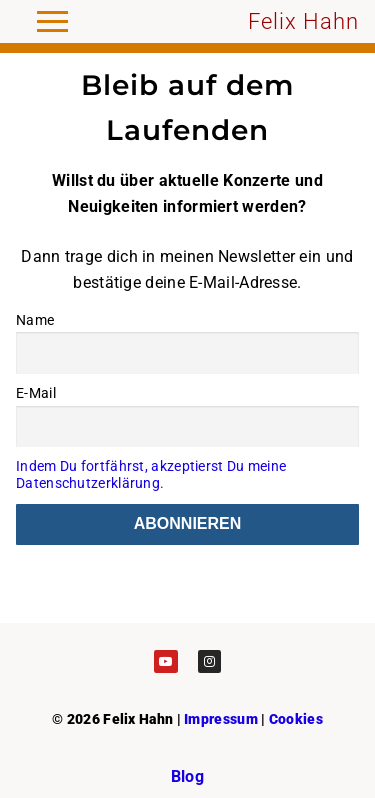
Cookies (296, 719)
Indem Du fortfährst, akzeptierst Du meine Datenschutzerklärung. (151, 475)
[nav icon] (52, 22)
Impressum (221, 719)
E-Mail (36, 393)
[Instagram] (209, 661)
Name (35, 320)
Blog (187, 776)
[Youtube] (165, 661)
